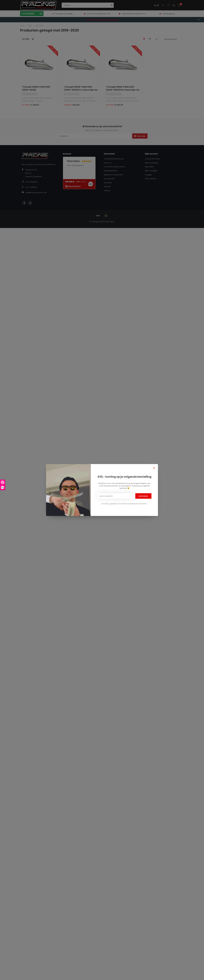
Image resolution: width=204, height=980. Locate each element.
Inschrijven (143, 496)
